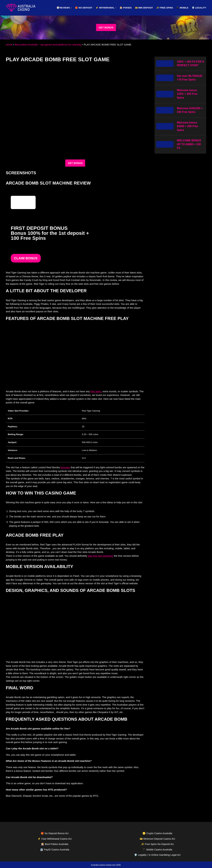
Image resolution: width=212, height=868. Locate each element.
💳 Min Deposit (144, 8)
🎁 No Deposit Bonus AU (55, 833)
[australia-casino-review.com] (21, 8)
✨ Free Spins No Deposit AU (157, 843)
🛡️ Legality (199, 8)
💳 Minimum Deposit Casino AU (157, 838)
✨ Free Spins (165, 8)
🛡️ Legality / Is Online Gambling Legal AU (157, 854)
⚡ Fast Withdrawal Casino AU (55, 838)
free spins (96, 391)
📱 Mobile (182, 8)
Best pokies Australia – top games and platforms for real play (48, 45)
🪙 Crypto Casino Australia (157, 833)
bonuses (65, 467)
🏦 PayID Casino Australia (55, 849)
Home (9, 45)
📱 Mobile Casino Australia (157, 849)
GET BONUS (106, 27)
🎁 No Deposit (84, 8)
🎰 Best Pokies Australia (55, 843)
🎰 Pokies (126, 8)
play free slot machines (100, 555)
